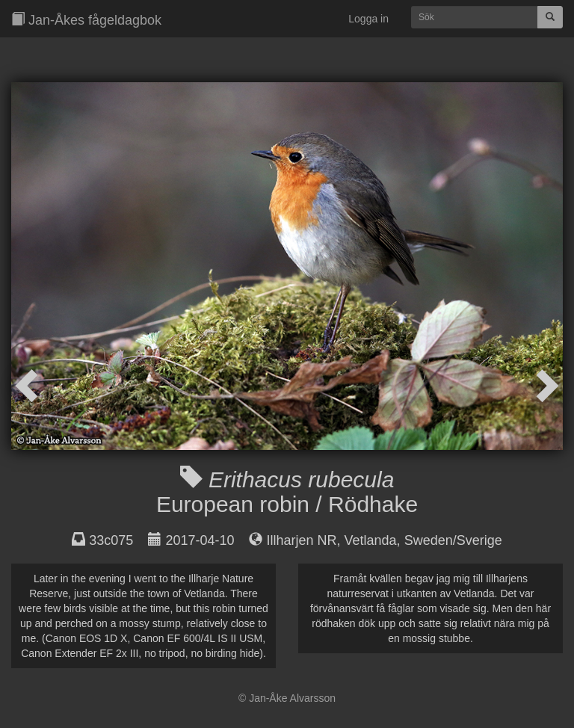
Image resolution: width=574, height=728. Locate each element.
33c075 (111, 540)
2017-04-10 (200, 540)
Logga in (368, 19)
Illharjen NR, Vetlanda (332, 540)
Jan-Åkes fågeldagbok (86, 20)
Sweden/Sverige (453, 540)
